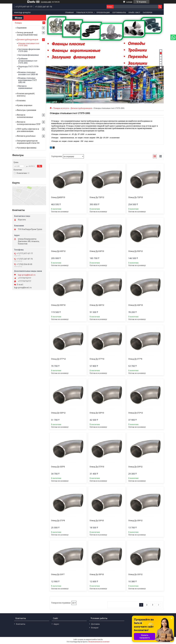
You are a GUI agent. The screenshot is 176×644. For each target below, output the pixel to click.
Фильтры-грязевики (27, 110)
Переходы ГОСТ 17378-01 (29, 68)
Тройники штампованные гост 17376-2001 (28, 61)
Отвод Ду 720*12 (97, 197)
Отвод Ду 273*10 (97, 467)
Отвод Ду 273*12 (136, 413)
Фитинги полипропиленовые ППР (29, 123)
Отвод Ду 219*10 (97, 521)
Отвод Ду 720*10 (136, 197)
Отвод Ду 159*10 (97, 574)
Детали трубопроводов (81, 108)
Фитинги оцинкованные (25, 87)
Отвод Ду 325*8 (58, 467)
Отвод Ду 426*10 (136, 305)
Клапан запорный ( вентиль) (26, 95)
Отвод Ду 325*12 (58, 413)
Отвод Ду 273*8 (58, 521)
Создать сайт (46, 2)
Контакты (21, 624)
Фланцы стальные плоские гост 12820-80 (28, 73)
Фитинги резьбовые (26, 136)
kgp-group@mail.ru (27, 275)
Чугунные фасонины (27, 148)
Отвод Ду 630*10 (97, 251)
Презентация (103, 12)
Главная (69, 12)
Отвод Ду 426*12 (97, 305)
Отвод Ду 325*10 (97, 413)
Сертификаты (119, 12)
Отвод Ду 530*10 (58, 305)
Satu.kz (100, 639)
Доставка (95, 624)
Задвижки (22, 28)
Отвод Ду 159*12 (135, 521)
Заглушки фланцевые (28, 55)
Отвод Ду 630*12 (58, 251)
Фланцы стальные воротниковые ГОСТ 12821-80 (28, 80)
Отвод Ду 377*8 (135, 359)
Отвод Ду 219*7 (58, 574)
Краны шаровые (25, 105)
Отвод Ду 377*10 (97, 359)
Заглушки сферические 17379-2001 (29, 50)
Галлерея (148, 12)
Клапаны (21, 101)
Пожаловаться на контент (99, 642)
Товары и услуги (84, 12)
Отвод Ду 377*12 (58, 359)
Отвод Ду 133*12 (135, 574)
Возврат (95, 628)
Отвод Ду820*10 (58, 197)
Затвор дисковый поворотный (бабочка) (27, 34)
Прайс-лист (134, 12)
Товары (18, 23)
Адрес (56, 624)
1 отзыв (129, 2)
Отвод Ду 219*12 (135, 467)
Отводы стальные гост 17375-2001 (29, 44)
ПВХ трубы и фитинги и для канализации (28, 130)
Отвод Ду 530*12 (136, 251)
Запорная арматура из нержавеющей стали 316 (28, 142)
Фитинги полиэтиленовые (25, 116)
